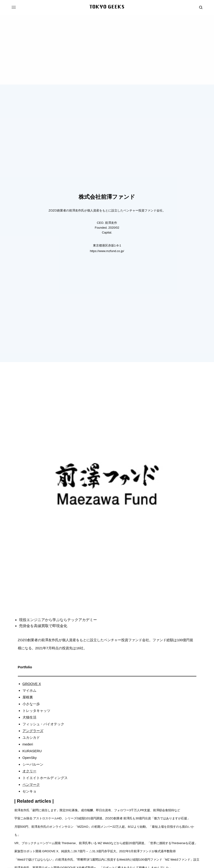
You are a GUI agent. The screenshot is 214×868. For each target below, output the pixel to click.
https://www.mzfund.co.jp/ (107, 251)
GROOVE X (32, 684)
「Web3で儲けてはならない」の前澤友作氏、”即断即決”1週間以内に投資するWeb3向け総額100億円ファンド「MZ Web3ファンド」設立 (107, 860)
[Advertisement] (107, 50)
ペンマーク (31, 784)
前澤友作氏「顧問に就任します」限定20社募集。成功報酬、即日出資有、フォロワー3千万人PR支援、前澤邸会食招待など (97, 810)
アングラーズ (33, 731)
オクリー (29, 771)
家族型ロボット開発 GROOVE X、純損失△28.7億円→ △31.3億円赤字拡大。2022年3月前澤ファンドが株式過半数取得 (96, 851)
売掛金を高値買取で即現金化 (43, 626)
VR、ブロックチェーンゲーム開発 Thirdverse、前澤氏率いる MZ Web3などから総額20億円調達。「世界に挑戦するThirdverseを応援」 (106, 843)
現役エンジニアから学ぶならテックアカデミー (58, 620)
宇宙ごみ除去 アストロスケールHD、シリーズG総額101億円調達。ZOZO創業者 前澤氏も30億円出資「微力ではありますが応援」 (102, 818)
